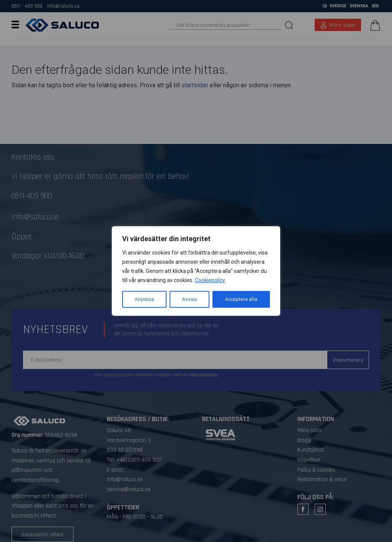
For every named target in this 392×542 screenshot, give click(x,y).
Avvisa (189, 299)
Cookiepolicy (210, 280)
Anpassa (144, 299)
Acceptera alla (241, 299)
